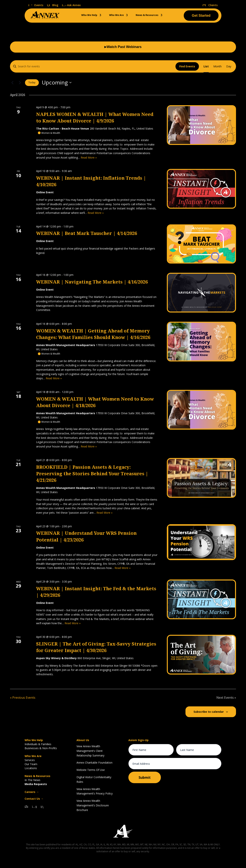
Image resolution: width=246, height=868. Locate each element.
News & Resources (147, 15)
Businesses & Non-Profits (41, 748)
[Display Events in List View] (206, 67)
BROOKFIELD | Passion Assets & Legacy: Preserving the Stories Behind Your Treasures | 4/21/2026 (92, 474)
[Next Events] (20, 83)
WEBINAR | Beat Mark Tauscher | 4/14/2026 (87, 233)
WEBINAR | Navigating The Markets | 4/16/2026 (92, 282)
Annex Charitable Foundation (94, 763)
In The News (32, 780)
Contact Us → (34, 799)
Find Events (187, 66)
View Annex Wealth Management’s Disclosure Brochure (93, 805)
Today (32, 82)
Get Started (201, 16)
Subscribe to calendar (209, 712)
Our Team (31, 764)
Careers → (32, 792)
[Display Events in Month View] (217, 67)
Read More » (89, 157)
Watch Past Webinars (123, 47)
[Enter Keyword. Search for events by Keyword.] (93, 67)
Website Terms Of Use (91, 770)
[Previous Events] (12, 83)
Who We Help (89, 15)
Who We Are (116, 15)
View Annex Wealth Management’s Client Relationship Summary (90, 751)
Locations (31, 768)
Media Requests (36, 784)
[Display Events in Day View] (229, 67)
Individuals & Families (38, 744)
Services (30, 760)
